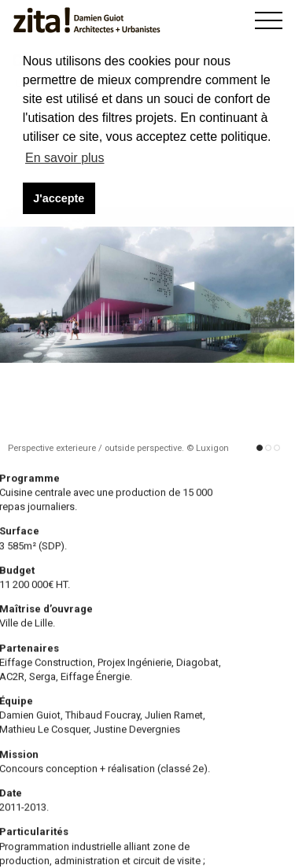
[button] (260, 449)
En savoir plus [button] (65, 158)
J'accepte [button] (59, 198)
